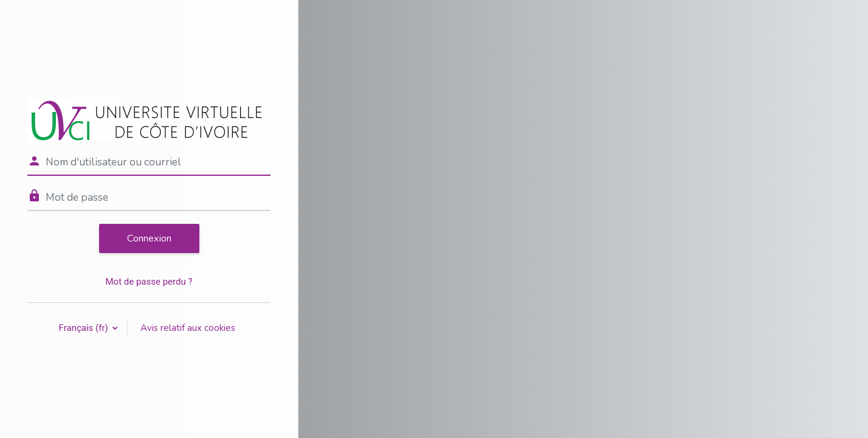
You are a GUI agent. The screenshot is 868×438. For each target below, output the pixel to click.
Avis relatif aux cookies (188, 328)
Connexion (149, 238)
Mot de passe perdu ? (149, 282)
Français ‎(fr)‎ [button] (85, 328)
